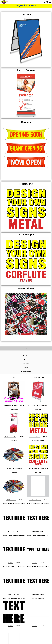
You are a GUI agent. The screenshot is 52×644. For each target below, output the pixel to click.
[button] (47, 2)
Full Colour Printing (11, 468)
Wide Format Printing (10, 405)
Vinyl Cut (10, 531)
